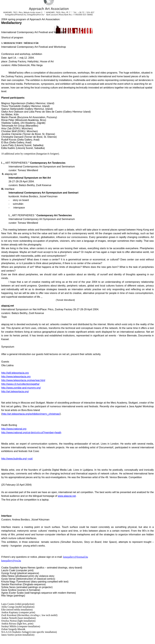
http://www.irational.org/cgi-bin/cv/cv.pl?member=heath (31, 433)
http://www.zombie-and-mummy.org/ (21, 388)
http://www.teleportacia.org (16, 377)
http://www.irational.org (14, 429)
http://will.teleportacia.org (15, 373)
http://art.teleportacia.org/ (15, 391)
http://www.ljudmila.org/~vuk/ (17, 459)
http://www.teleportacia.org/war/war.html (23, 380)
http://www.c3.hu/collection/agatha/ (20, 384)
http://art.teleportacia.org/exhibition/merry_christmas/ (31, 414)
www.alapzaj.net (67, 496)
